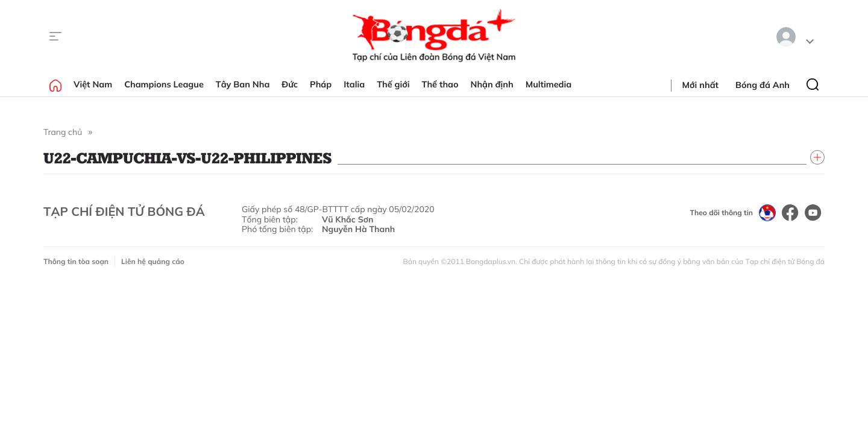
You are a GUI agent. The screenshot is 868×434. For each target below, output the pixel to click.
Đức (290, 84)
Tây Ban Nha (243, 84)
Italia (354, 84)
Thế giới (393, 84)
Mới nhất (700, 85)
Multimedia (549, 84)
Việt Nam (93, 84)
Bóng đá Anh (763, 85)
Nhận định (492, 84)
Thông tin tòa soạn (76, 261)
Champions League (164, 84)
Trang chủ (63, 132)
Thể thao (440, 84)
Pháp (321, 84)
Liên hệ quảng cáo (153, 261)
